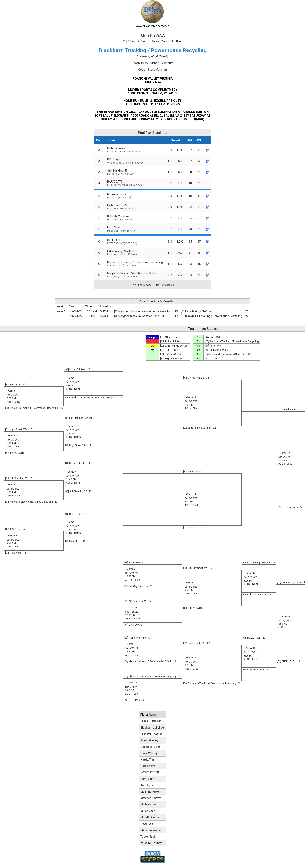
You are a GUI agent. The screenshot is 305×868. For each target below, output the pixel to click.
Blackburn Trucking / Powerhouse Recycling (135, 264)
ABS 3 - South (286, 464)
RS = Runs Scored (164, 285)
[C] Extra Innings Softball (197, 311)
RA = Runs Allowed (141, 285)
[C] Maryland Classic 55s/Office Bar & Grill (139, 316)
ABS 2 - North (73, 389)
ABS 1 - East (13, 402)
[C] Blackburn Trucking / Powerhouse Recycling (143, 311)
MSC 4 (104, 311)
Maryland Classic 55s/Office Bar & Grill (135, 275)
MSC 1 (282, 627)
